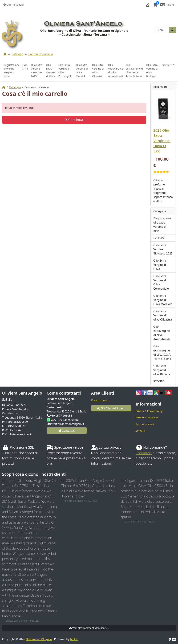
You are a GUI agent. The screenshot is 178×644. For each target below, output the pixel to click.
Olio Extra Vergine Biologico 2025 (37, 71)
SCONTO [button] (167, 65)
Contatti (140, 431)
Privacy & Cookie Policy (149, 411)
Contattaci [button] (67, 431)
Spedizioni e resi (145, 424)
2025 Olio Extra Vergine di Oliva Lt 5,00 (162, 141)
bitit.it (74, 639)
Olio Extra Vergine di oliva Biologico (152, 71)
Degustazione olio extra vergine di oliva (12, 71)
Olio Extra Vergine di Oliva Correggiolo (65, 71)
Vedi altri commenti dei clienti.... (89, 628)
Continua (74, 120)
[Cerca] (162, 30)
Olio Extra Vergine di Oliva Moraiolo (82, 71)
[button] (148, 5)
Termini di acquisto (147, 417)
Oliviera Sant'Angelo (39, 639)
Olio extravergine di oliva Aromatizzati (116, 71)
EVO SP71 (25, 67)
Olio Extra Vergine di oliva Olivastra (98, 71)
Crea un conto (100, 400)
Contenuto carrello (41, 54)
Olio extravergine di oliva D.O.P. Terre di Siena (135, 71)
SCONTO (159, 381)
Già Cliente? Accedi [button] (111, 408)
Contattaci (144, 453)
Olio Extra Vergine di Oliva (51, 71)
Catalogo (17, 54)
